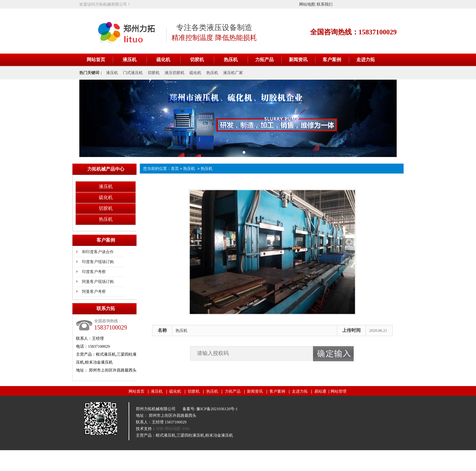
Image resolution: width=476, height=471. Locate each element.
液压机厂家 (233, 73)
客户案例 (332, 60)
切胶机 (197, 60)
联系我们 (325, 4)
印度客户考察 (94, 272)
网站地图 (307, 4)
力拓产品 (264, 60)
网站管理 (338, 391)
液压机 (130, 60)
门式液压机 (133, 73)
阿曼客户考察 (94, 292)
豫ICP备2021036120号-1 (217, 409)
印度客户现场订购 (98, 262)
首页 (175, 169)
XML (186, 429)
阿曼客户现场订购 (98, 282)
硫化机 (163, 60)
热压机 (231, 60)
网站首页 (96, 60)
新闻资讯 (298, 60)
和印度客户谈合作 (98, 252)
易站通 (322, 391)
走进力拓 (366, 60)
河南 (160, 429)
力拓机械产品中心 (106, 169)
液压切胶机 (175, 73)
